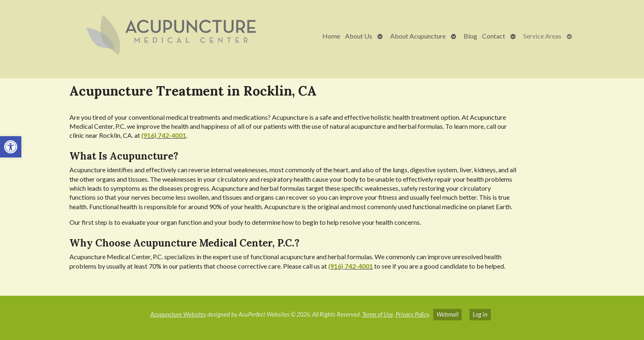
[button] (11, 147)
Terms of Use (378, 314)
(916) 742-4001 (164, 135)
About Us (359, 36)
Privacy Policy (412, 314)
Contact (494, 36)
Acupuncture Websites (178, 314)
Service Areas (542, 36)
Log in (480, 314)
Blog (470, 36)
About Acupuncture (418, 36)
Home (331, 36)
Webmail (447, 314)
